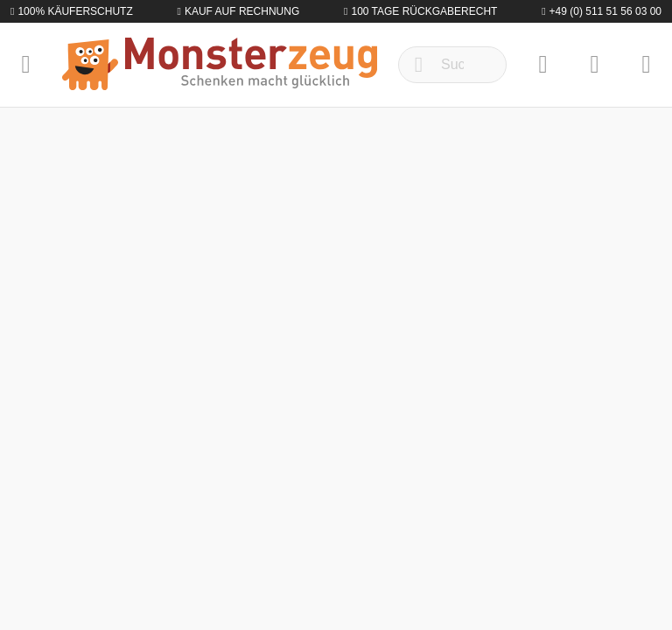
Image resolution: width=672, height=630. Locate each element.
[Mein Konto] (595, 65)
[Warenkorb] (646, 65)
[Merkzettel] (543, 65)
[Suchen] (419, 65)
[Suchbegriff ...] (452, 65)
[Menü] (26, 65)
